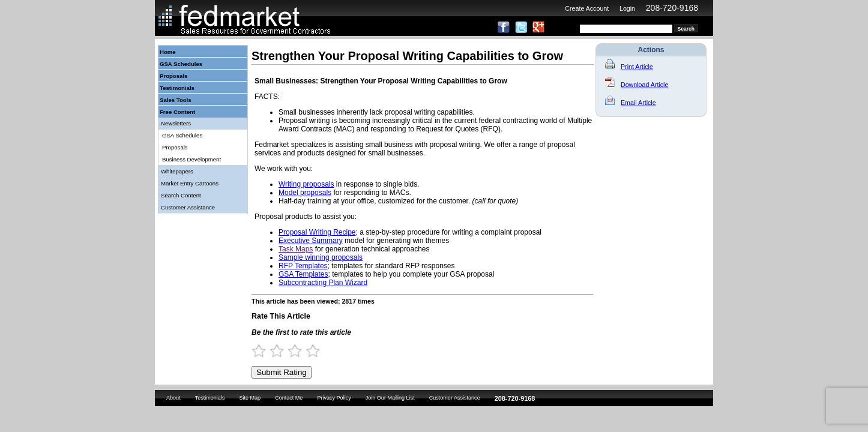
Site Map (250, 398)
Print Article (629, 67)
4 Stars (318, 351)
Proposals (173, 76)
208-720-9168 (672, 8)
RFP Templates (303, 266)
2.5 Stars (291, 351)
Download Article (637, 85)
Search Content (181, 195)
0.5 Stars (255, 351)
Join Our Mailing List (390, 398)
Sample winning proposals (321, 257)
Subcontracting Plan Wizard (323, 283)
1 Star (264, 351)
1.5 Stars (273, 351)
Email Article (631, 103)
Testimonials (177, 88)
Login (627, 8)
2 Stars (282, 351)
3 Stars (300, 351)
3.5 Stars (309, 351)
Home (168, 52)
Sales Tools (176, 100)
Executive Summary (311, 241)
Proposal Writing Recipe (317, 232)
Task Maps (296, 249)
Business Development (191, 159)
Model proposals (305, 193)
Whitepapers (177, 171)
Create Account (587, 8)
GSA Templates (303, 274)
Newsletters (176, 123)
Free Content (177, 112)
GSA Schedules (181, 64)
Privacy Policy (334, 398)
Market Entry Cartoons (190, 183)
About (173, 398)
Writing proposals (306, 184)
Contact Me (289, 398)
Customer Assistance (188, 207)
